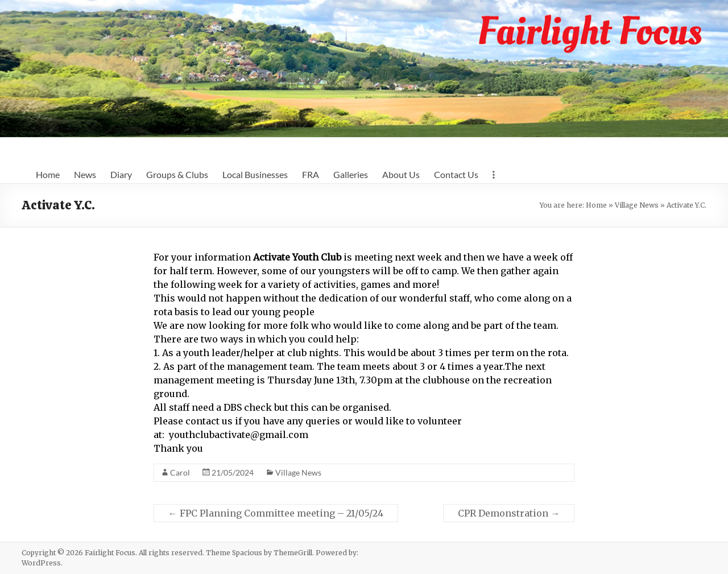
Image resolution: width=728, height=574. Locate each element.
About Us (401, 174)
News (85, 174)
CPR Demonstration (509, 513)
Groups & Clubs (177, 174)
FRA (311, 174)
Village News (637, 205)
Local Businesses (255, 174)
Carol (180, 472)
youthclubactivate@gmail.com (239, 435)
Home (48, 174)
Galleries (351, 174)
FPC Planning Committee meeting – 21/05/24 (276, 513)
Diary (121, 174)
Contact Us (456, 174)
